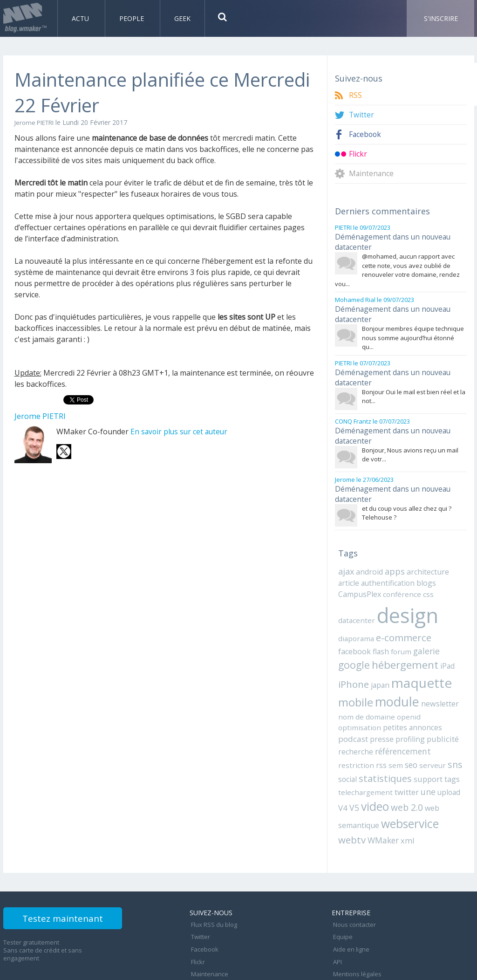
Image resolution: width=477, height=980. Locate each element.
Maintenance (372, 174)
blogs (420, 569)
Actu (81, 18)
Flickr (358, 154)
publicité (353, 722)
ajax (346, 557)
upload (442, 761)
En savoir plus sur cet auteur (181, 432)
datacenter (355, 604)
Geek (182, 18)
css (423, 579)
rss (378, 735)
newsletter (401, 687)
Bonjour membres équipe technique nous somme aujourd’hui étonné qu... (413, 332)
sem (391, 735)
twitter (401, 761)
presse (412, 710)
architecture (425, 558)
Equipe (341, 900)
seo (406, 735)
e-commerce (401, 621)
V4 (459, 761)
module (359, 685)
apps (393, 557)
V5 (343, 776)
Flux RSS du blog (213, 890)
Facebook (366, 134)
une (422, 761)
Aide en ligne (350, 911)
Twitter (362, 115)
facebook (445, 622)
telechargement (363, 761)
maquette (386, 666)
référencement (431, 722)
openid (378, 699)
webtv (351, 807)
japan (347, 668)
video (363, 775)
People (133, 18)
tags (448, 748)
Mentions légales (356, 931)
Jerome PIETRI (36, 122)
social (347, 748)
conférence (399, 579)
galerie (389, 635)
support (425, 748)
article (348, 569)
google (419, 635)
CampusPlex (359, 579)
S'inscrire (441, 18)
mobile (434, 667)
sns (446, 734)
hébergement (371, 649)
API (336, 921)
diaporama (355, 622)
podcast (384, 710)
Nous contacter (353, 890)
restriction (354, 735)
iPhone (436, 650)
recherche (386, 722)
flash (346, 636)
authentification (384, 569)
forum (365, 636)
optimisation (410, 699)
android (369, 558)
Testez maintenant (72, 887)
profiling (439, 710)
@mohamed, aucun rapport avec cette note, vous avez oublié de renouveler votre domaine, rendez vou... (397, 267)
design (404, 600)
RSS (355, 95)
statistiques (384, 748)
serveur (426, 735)
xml (404, 808)
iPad (412, 651)
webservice (408, 791)
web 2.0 (394, 776)
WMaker (381, 807)
